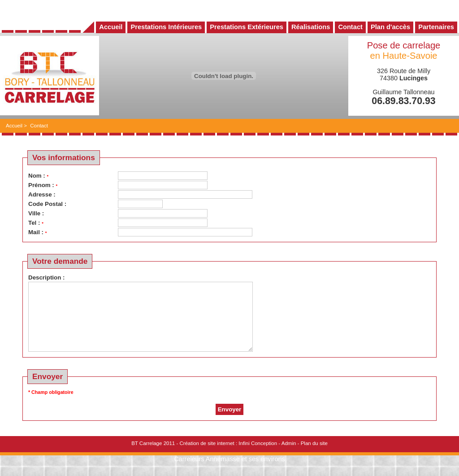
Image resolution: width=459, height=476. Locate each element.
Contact (39, 126)
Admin (289, 457)
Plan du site (314, 457)
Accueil (14, 126)
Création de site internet (207, 457)
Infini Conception (258, 457)
